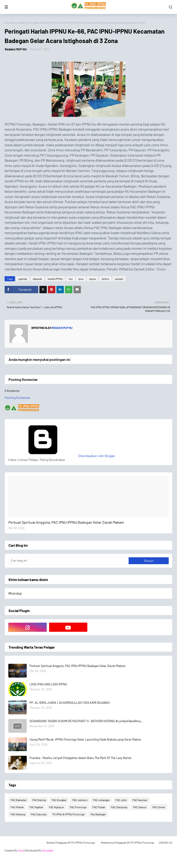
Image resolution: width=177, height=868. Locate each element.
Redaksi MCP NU (16, 49)
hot (71, 279)
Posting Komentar (17, 398)
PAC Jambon (80, 800)
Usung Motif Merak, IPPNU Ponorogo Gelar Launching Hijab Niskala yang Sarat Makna (85, 739)
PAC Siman (159, 807)
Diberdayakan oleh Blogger (62, 456)
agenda (23, 279)
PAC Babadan (19, 800)
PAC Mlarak (17, 807)
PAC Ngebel (36, 807)
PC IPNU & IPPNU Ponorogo (69, 814)
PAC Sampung (119, 807)
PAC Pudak (99, 807)
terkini (105, 279)
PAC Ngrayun (56, 807)
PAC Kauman (140, 800)
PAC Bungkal (59, 800)
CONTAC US (166, 842)
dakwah (37, 279)
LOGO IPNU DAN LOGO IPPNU (48, 684)
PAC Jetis (121, 800)
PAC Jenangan (101, 800)
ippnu (93, 279)
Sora (21, 850)
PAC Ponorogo (78, 807)
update (21, 23)
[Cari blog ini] (68, 561)
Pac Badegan (98, 814)
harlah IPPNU (55, 279)
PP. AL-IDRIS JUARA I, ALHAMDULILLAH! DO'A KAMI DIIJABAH (70, 703)
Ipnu (81, 279)
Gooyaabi (48, 850)
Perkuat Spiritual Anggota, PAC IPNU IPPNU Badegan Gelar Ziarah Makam (66, 522)
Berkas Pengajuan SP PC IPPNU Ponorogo (71, 842)
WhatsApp (15, 593)
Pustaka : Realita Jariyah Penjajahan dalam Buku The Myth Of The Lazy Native (80, 758)
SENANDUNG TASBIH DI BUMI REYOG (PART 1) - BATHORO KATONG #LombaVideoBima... (86, 721)
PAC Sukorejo (39, 814)
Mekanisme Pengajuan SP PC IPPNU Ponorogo (127, 842)
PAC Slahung (18, 814)
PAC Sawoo (140, 807)
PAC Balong (39, 800)
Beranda (10, 23)
